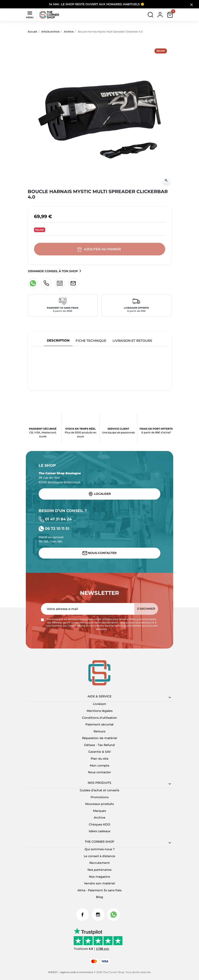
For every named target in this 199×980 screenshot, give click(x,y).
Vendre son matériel (99, 883)
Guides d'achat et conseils (99, 790)
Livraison (100, 704)
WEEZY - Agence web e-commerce (71, 972)
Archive (69, 32)
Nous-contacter (100, 553)
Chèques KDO (99, 824)
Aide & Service (99, 696)
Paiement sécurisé (99, 724)
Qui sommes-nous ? (100, 849)
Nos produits (99, 783)
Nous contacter (99, 772)
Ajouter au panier (100, 249)
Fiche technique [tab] (91, 341)
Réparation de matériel (100, 738)
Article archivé (50, 32)
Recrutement (100, 863)
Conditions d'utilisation (100, 718)
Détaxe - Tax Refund (99, 745)
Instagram (98, 915)
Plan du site (100, 759)
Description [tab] (58, 340)
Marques (99, 811)
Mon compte (100, 766)
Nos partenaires (99, 870)
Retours (99, 731)
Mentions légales (100, 711)
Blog (99, 897)
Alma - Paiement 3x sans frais (99, 890)
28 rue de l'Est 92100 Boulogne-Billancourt (60, 478)
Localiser (99, 494)
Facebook (82, 915)
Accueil (32, 32)
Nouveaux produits (99, 804)
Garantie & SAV (100, 752)
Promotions (100, 797)
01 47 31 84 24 (55, 519)
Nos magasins (99, 877)
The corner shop (99, 842)
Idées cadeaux (100, 831)
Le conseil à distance (99, 856)
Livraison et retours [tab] (132, 341)
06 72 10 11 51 (54, 528)
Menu (30, 14)
